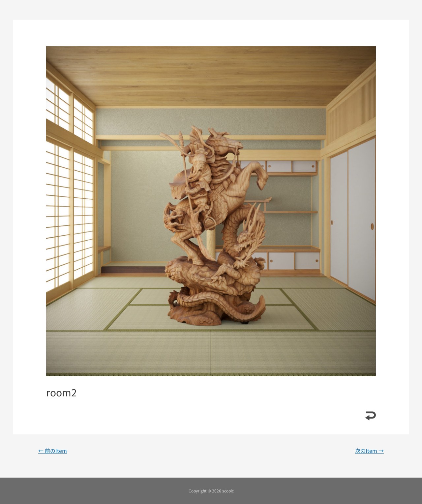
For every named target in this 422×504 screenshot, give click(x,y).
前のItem (53, 451)
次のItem (369, 451)
